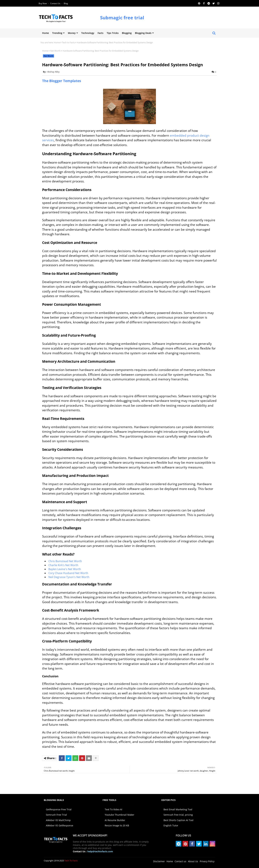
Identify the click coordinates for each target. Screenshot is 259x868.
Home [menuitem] (46, 33)
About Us (193, 861)
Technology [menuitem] (88, 33)
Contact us (55, 3)
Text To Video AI (113, 809)
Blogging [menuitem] (127, 33)
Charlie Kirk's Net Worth (63, 565)
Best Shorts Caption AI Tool (178, 820)
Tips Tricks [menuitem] (113, 33)
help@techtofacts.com (100, 851)
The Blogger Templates (62, 81)
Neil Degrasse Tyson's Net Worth (69, 577)
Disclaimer (159, 861)
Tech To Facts (71, 861)
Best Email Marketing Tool (178, 809)
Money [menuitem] (72, 33)
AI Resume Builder (115, 820)
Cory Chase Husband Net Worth (68, 573)
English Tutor (171, 825)
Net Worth (55, 51)
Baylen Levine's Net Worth (65, 569)
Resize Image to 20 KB (117, 825)
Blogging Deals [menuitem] (143, 33)
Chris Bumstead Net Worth (65, 561)
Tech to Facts (68, 42)
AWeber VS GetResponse (60, 825)
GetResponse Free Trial (59, 809)
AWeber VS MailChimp (58, 820)
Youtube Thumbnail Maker (120, 815)
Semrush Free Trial (56, 815)
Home (57, 42)
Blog (66, 3)
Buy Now (43, 3)
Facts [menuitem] (101, 33)
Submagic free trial (122, 18)
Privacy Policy (207, 861)
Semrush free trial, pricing (178, 815)
